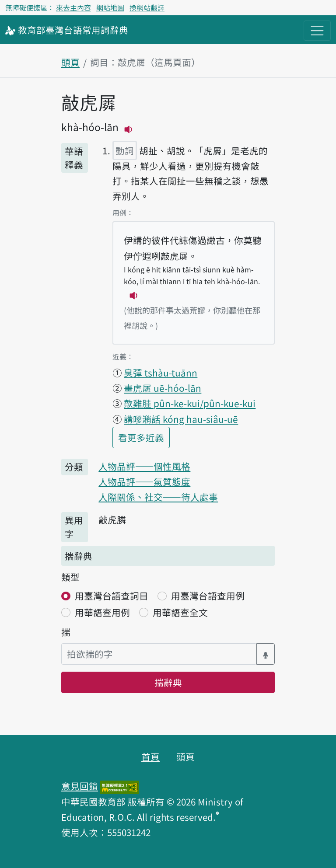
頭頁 (70, 62)
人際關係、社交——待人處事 (158, 497)
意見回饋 (80, 786)
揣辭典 (168, 682)
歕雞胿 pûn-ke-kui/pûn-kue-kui (190, 403)
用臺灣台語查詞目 (112, 596)
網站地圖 (110, 7)
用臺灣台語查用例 (208, 596)
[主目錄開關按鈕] (317, 31)
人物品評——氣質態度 (144, 481)
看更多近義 (144, 437)
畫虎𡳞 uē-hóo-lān (163, 388)
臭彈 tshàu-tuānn (161, 373)
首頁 (150, 756)
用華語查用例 (102, 612)
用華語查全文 (180, 612)
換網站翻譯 (147, 7)
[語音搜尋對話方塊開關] (266, 654)
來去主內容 (73, 7)
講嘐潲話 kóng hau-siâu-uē (181, 419)
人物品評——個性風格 (144, 466)
